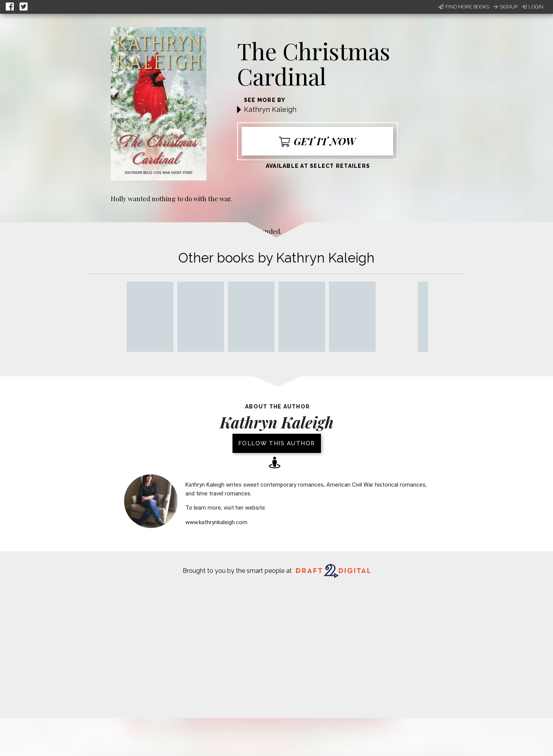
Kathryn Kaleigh (270, 109)
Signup (506, 7)
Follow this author (277, 443)
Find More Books (464, 7)
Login (533, 7)
